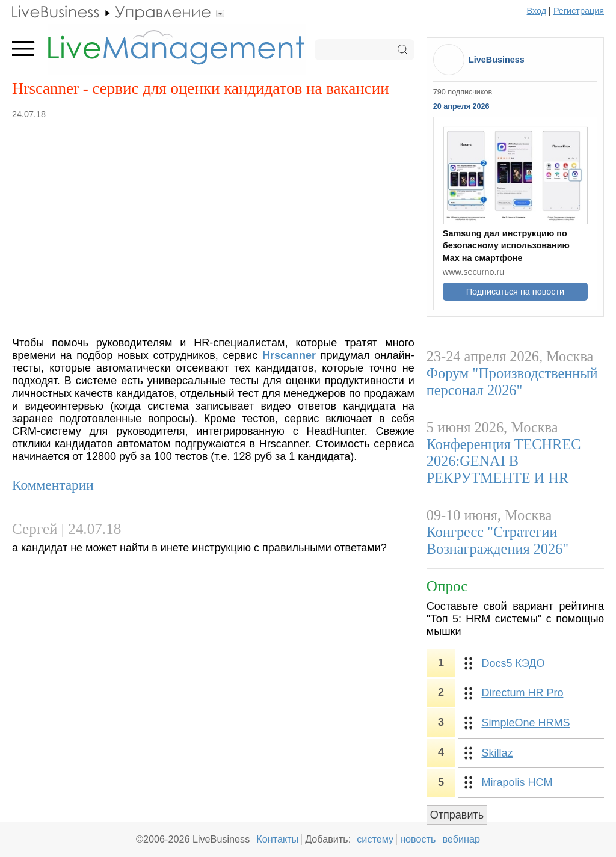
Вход (537, 11)
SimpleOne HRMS (525, 723)
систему (375, 839)
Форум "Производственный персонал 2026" (512, 382)
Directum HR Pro (522, 693)
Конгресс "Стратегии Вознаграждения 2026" (497, 540)
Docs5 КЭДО (513, 663)
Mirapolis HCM (517, 782)
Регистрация (579, 11)
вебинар (461, 839)
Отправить (457, 815)
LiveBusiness (497, 60)
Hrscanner (289, 355)
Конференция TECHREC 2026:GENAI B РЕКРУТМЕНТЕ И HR (504, 461)
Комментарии (53, 485)
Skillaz (497, 753)
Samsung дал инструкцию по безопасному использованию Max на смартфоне (506, 245)
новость (418, 839)
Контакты (277, 839)
